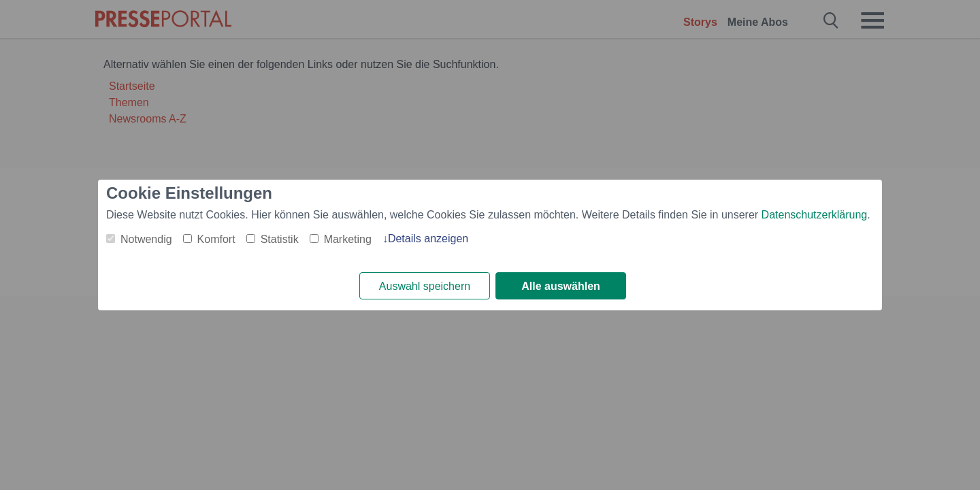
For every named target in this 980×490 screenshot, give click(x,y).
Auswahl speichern (425, 286)
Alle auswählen (561, 286)
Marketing (348, 239)
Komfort (216, 239)
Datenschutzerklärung (815, 215)
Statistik (280, 239)
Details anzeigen (428, 239)
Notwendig (146, 239)
